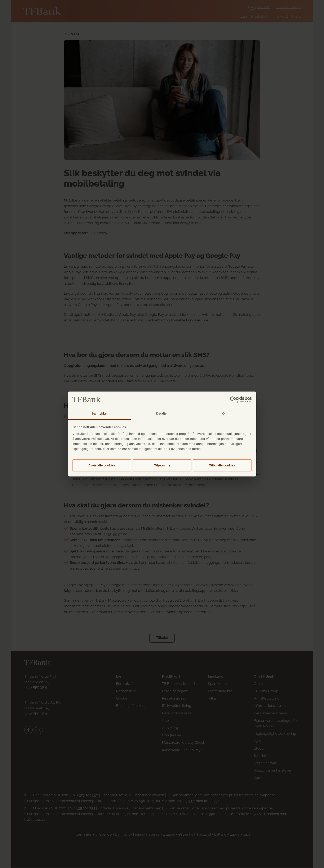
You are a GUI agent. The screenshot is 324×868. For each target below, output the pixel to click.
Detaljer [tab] (162, 413)
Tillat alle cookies (222, 465)
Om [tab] (225, 413)
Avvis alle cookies (102, 465)
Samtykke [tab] (99, 413)
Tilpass (162, 465)
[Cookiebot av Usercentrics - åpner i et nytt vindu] (233, 400)
